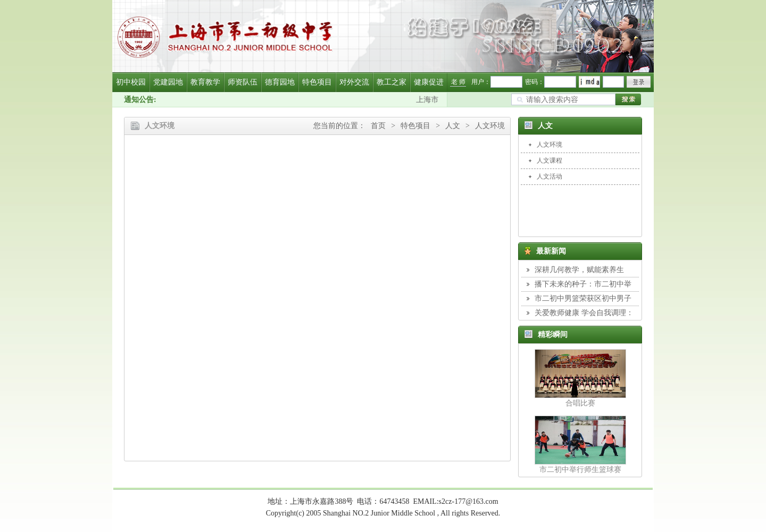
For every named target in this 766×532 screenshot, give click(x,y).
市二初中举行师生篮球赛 (580, 470)
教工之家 (392, 82)
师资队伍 (243, 82)
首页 (378, 126)
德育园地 (280, 82)
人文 (453, 126)
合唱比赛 (580, 403)
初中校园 (131, 82)
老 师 (458, 82)
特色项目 (317, 82)
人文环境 (490, 126)
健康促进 (429, 82)
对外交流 (354, 82)
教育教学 (205, 82)
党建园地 (168, 82)
